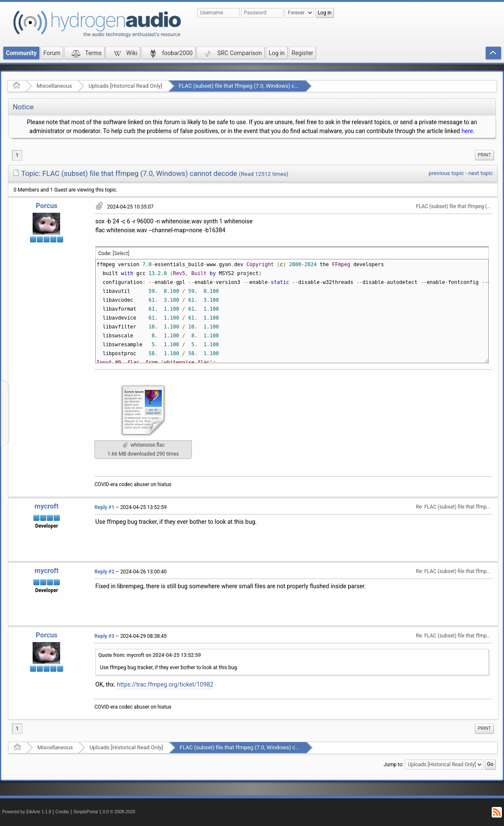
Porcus (46, 206)
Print (484, 155)
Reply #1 (104, 507)
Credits (62, 812)
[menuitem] (484, 155)
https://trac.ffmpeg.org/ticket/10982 (165, 684)
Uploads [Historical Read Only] (125, 86)
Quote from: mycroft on (150, 655)
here (467, 131)
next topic (481, 173)
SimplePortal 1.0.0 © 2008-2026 (104, 812)
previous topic (446, 173)
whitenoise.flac (144, 445)
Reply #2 (104, 572)
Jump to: (394, 765)
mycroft (47, 506)
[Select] (121, 253)
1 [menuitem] (17, 155)
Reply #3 (104, 636)
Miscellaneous (54, 86)
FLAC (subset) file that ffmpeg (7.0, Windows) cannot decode (253, 86)
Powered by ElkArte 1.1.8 (27, 812)
